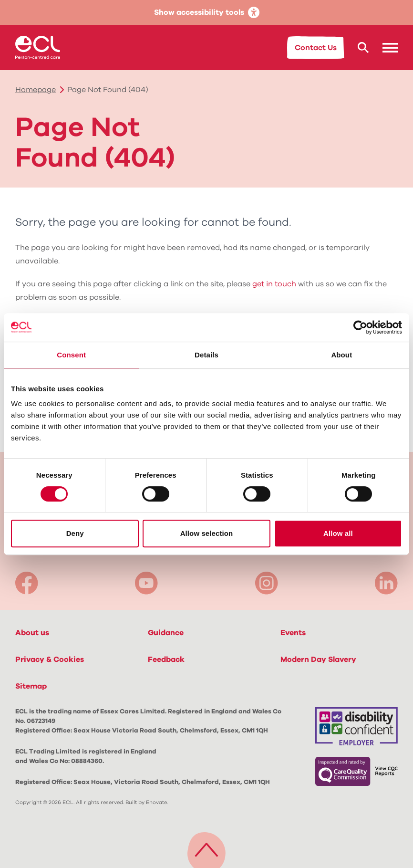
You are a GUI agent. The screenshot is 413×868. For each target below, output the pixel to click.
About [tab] (341, 355)
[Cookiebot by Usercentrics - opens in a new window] (360, 327)
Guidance (166, 633)
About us (32, 633)
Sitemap (31, 686)
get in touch (274, 284)
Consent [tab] (71, 355)
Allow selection (207, 533)
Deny (75, 533)
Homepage (36, 90)
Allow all (338, 533)
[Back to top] (206, 848)
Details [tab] (206, 355)
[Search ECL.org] (363, 47)
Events (293, 633)
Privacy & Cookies (50, 659)
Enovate (156, 802)
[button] (390, 48)
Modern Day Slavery (318, 659)
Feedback (166, 659)
